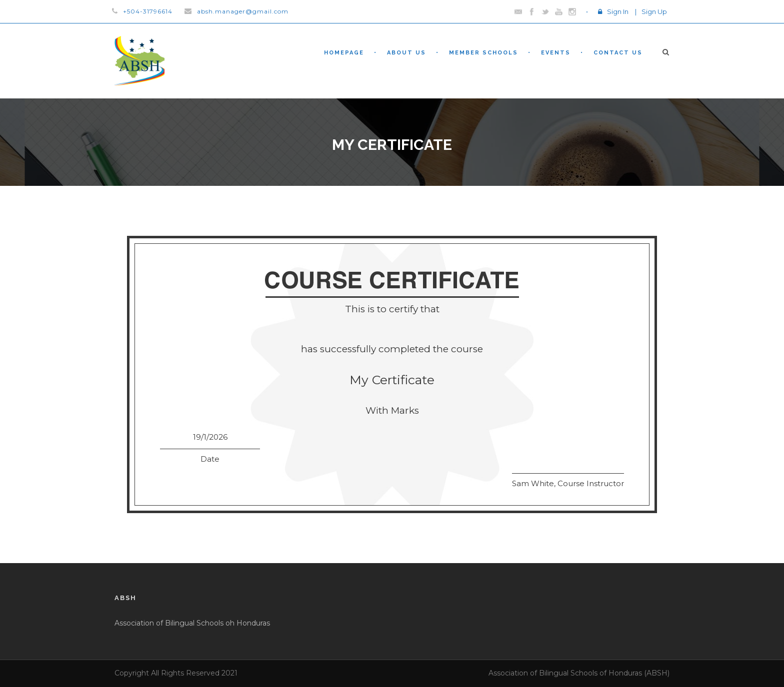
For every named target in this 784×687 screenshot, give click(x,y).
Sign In (618, 11)
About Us (406, 53)
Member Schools (483, 53)
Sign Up (654, 11)
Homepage (344, 53)
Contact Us (618, 53)
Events (556, 53)
